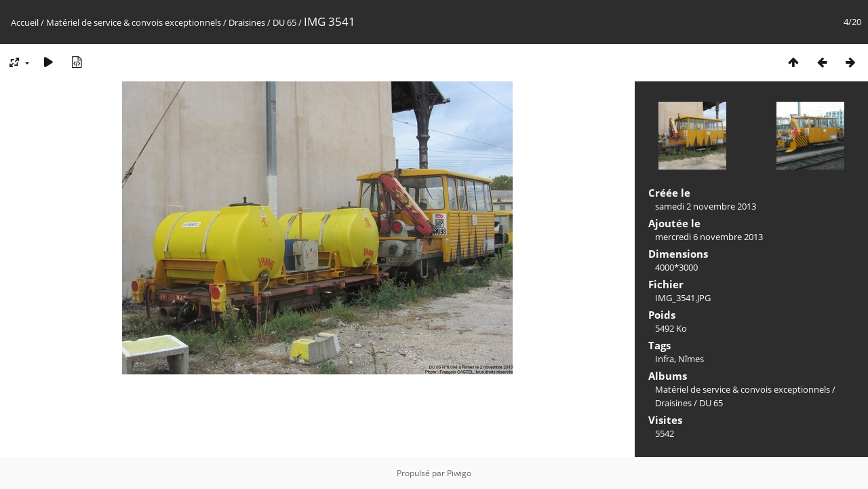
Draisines (247, 22)
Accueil (25, 22)
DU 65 (284, 22)
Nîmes (691, 359)
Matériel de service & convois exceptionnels (134, 22)
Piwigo (459, 473)
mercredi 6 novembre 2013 (709, 237)
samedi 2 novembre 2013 (706, 206)
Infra (665, 359)
